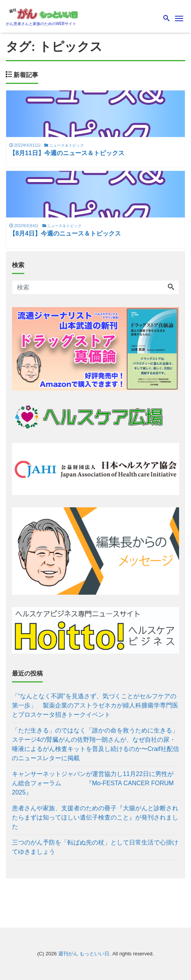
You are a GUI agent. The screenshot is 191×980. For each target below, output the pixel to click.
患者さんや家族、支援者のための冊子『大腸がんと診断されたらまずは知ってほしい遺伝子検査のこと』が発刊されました (95, 817)
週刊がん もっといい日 (84, 954)
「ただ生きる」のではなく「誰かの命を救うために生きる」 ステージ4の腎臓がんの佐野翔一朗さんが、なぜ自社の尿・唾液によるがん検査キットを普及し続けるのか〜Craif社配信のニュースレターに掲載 (95, 744)
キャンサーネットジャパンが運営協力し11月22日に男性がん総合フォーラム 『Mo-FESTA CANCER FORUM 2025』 (93, 783)
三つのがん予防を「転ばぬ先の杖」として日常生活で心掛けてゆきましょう (95, 847)
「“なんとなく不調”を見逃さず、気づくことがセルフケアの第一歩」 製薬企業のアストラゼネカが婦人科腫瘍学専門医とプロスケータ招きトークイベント (95, 705)
